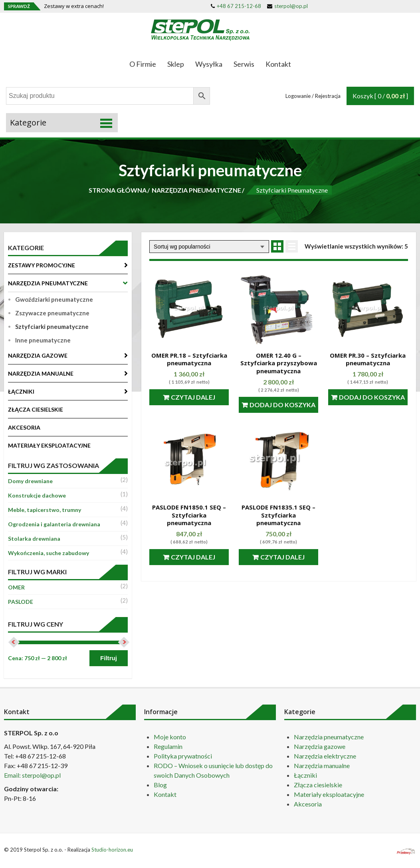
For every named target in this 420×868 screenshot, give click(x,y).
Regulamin (168, 746)
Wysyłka (209, 64)
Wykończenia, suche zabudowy (49, 553)
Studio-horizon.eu (112, 850)
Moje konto (170, 737)
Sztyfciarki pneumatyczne (52, 326)
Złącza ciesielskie (318, 785)
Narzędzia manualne (322, 765)
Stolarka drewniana (34, 539)
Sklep (176, 64)
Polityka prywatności (183, 756)
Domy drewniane (30, 481)
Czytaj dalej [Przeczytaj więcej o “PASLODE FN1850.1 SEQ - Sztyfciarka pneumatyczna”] (193, 557)
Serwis (244, 64)
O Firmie (143, 64)
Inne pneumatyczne (43, 340)
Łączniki (305, 775)
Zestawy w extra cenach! (74, 6)
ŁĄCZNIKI (21, 391)
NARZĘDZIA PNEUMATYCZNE (196, 190)
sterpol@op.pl (287, 6)
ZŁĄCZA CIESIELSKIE (36, 409)
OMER (16, 587)
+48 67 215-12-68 (236, 6)
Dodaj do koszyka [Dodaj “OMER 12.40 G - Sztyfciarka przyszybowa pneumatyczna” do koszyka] (282, 405)
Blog (160, 785)
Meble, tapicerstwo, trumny (45, 510)
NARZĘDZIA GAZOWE (38, 355)
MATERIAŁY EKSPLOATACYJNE (49, 445)
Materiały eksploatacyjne (329, 794)
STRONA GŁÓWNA (118, 190)
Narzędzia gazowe (320, 746)
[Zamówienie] (209, 247)
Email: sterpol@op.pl (32, 775)
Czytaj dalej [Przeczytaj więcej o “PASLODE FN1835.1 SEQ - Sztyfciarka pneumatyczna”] (282, 557)
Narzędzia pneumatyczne (329, 737)
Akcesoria (308, 804)
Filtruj (109, 658)
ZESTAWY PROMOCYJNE (42, 265)
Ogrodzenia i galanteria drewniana (54, 524)
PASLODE (21, 602)
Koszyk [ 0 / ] (380, 96)
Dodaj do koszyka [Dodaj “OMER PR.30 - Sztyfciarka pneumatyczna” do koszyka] (372, 397)
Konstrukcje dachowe (37, 495)
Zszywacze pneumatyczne (52, 313)
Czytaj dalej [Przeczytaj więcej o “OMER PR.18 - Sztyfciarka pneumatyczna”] (193, 397)
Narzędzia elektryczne (325, 756)
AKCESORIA (24, 427)
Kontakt (278, 64)
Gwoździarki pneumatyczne (54, 299)
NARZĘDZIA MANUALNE (41, 373)
